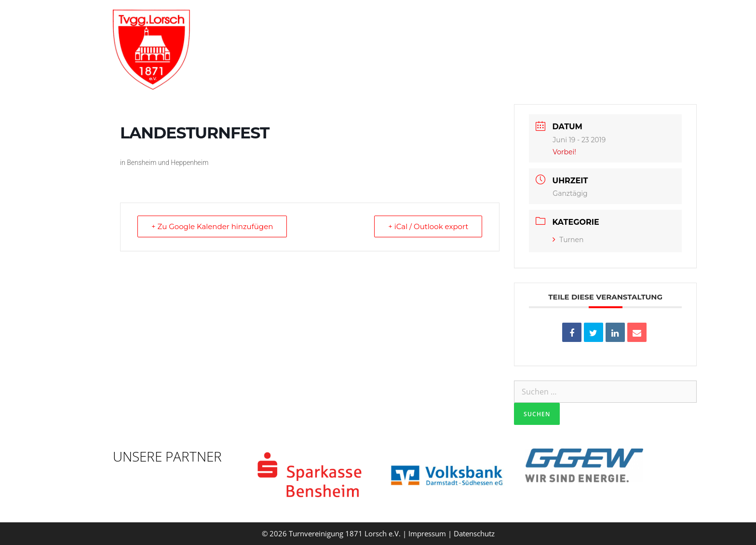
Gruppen (411, 22)
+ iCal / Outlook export (428, 226)
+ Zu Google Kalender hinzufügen (212, 226)
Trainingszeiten (479, 22)
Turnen (568, 240)
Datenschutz (474, 533)
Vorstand (356, 22)
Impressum (427, 533)
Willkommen (292, 22)
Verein (621, 22)
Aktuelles (559, 22)
